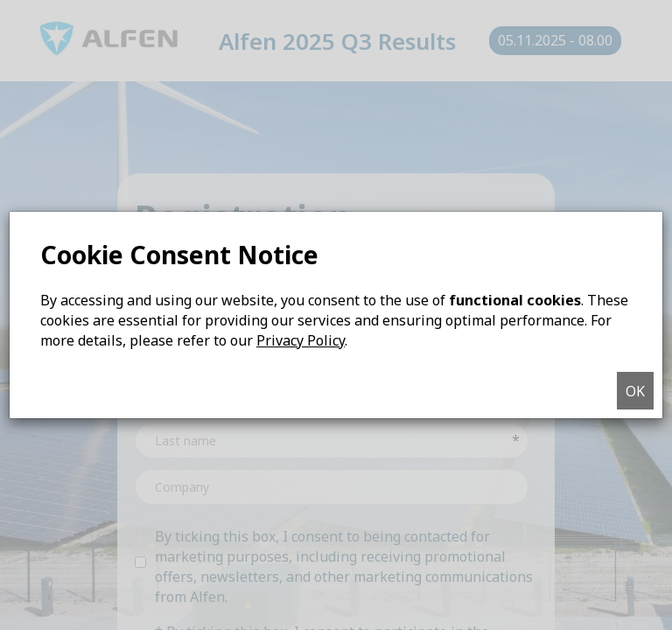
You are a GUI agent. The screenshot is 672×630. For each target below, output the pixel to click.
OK (635, 391)
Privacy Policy (301, 340)
